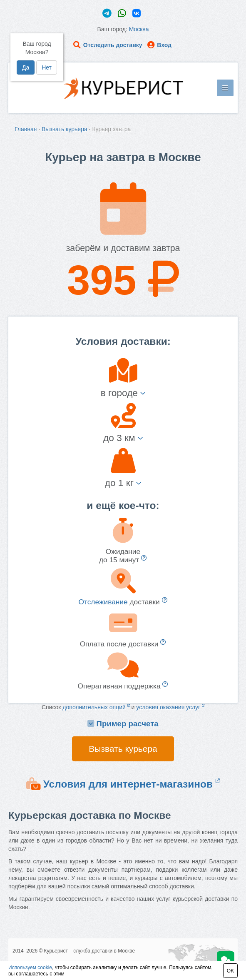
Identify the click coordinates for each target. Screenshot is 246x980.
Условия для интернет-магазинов (132, 784)
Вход (159, 45)
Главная (26, 129)
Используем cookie (30, 968)
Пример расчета (123, 724)
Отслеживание (103, 602)
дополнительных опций (96, 707)
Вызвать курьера (65, 129)
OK (230, 971)
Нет (47, 67)
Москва (139, 29)
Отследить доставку (107, 45)
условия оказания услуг (170, 707)
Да (26, 67)
